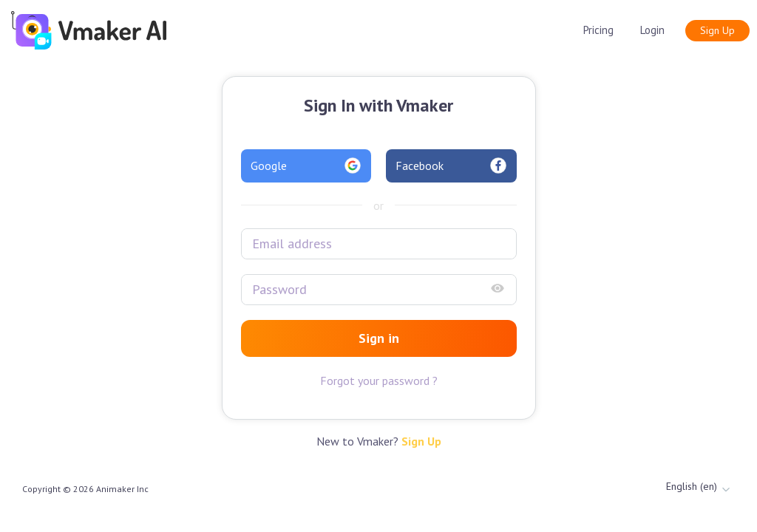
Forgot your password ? (379, 381)
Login (652, 30)
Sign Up (717, 30)
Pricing (598, 30)
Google (306, 166)
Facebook (451, 166)
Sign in (379, 338)
